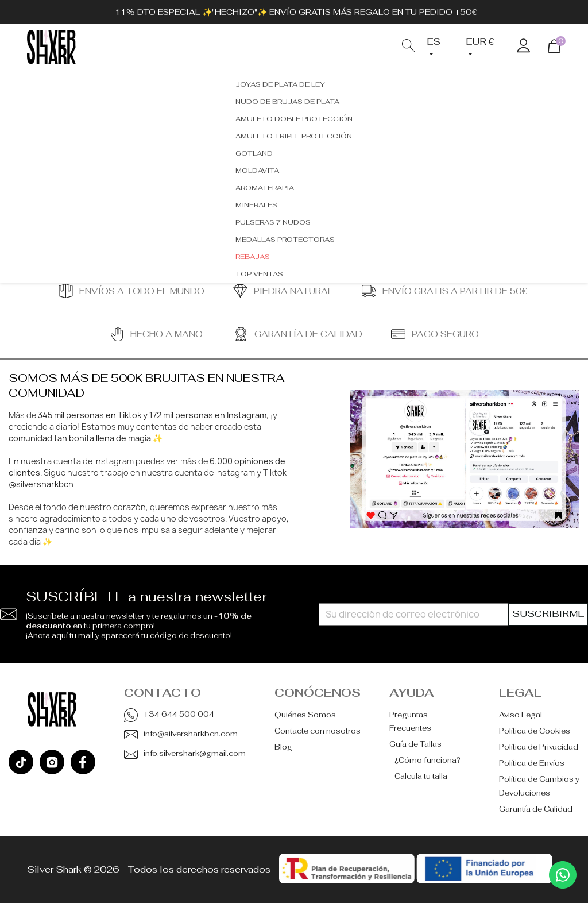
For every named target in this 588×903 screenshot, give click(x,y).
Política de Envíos (532, 763)
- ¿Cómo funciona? (425, 760)
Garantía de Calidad (536, 809)
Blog (283, 747)
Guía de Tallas (415, 744)
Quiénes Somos (305, 715)
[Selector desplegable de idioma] (438, 47)
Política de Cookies (535, 731)
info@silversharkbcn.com (191, 734)
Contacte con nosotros (318, 731)
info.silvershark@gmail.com (195, 753)
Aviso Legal (521, 715)
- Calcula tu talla (418, 776)
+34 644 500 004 (179, 714)
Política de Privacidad (539, 747)
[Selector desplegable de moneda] (483, 47)
